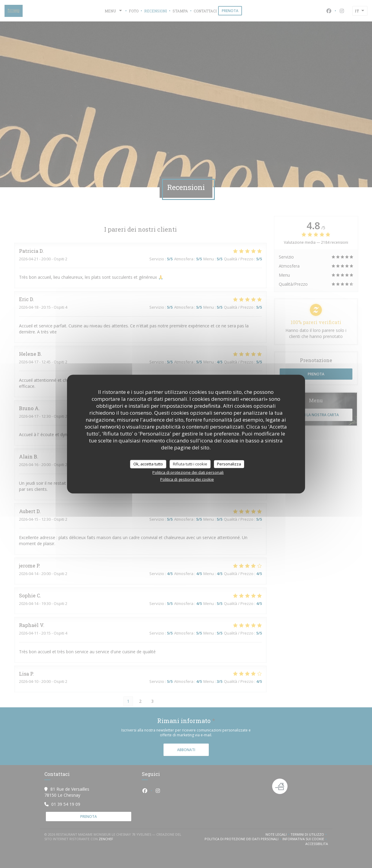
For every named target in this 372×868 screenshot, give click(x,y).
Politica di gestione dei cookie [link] (187, 479)
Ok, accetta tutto (148, 464)
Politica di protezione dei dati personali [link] (188, 472)
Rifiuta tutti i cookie (190, 464)
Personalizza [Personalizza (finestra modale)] (229, 464)
